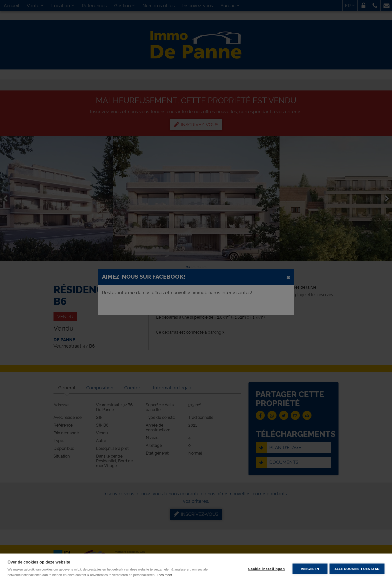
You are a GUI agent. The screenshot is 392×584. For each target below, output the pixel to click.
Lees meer (164, 575)
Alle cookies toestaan (357, 569)
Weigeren (309, 569)
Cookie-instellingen (266, 569)
